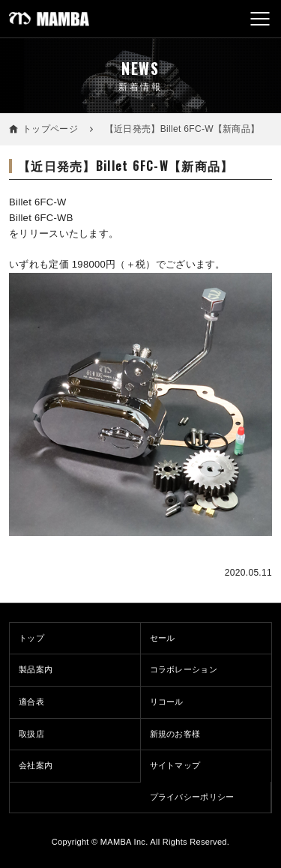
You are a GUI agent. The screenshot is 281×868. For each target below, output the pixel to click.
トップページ (50, 129)
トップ (31, 638)
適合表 (31, 702)
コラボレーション (184, 669)
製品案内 (36, 669)
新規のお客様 (175, 734)
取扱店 (31, 734)
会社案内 (36, 765)
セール (163, 638)
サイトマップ (175, 765)
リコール (167, 702)
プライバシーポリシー (192, 797)
